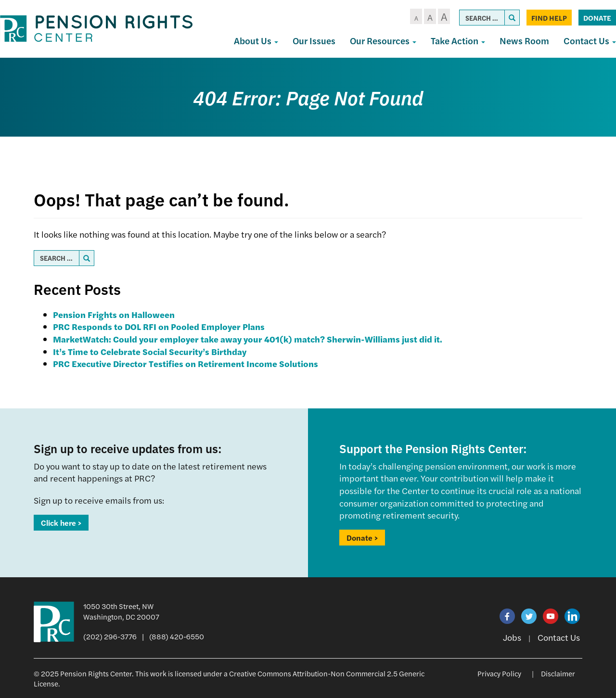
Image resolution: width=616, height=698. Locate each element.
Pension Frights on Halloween (114, 314)
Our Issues (314, 41)
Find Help (549, 18)
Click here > (61, 523)
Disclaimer (558, 673)
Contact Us (559, 637)
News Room (524, 41)
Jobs (512, 637)
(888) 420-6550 (177, 636)
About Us (256, 41)
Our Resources (383, 41)
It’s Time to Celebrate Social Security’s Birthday (150, 351)
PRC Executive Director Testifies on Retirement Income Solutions (186, 363)
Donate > (362, 538)
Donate (597, 18)
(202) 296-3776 (110, 636)
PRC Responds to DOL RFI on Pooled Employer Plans (159, 326)
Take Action (458, 41)
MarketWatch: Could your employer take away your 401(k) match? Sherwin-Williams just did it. (248, 339)
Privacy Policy (499, 673)
